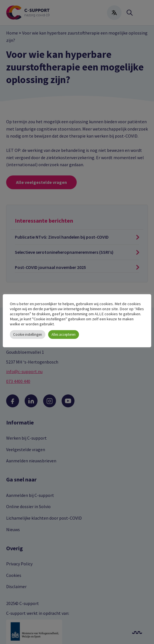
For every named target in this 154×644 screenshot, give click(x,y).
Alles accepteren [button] (64, 334)
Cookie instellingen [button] (28, 334)
